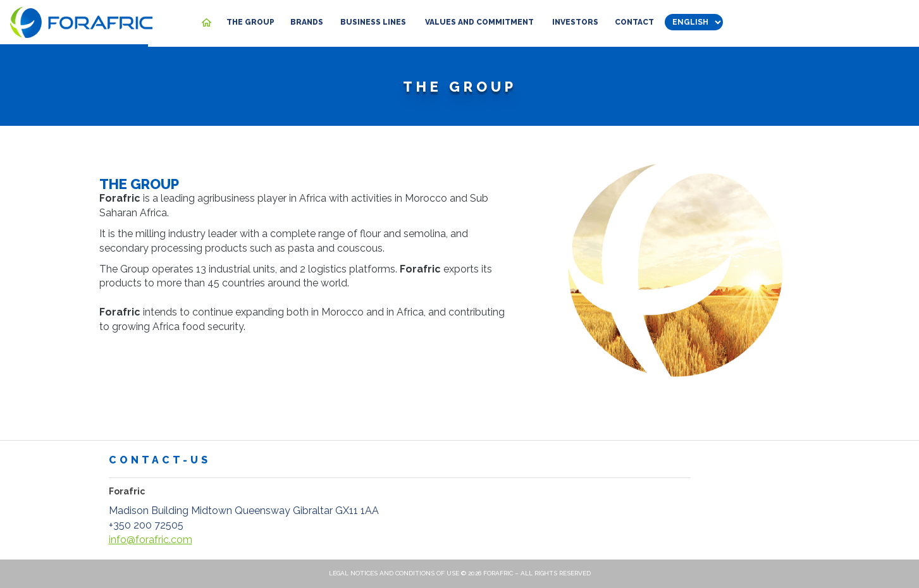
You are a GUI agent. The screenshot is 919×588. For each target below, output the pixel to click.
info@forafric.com (151, 540)
